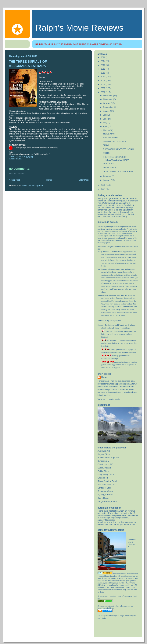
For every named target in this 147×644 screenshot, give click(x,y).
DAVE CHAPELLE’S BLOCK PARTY (119, 171)
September (109, 107)
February (108, 176)
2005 (103, 185)
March (106, 130)
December (108, 96)
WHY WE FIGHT (110, 138)
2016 (103, 57)
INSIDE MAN (109, 134)
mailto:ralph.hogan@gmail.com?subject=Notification (113, 519)
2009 (103, 81)
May (105, 123)
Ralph (104, 377)
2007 (103, 88)
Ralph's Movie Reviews (79, 28)
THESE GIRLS (109, 168)
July (105, 115)
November (108, 99)
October (107, 103)
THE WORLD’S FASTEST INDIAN (118, 149)
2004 (103, 189)
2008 (103, 84)
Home (49, 180)
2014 (103, 61)
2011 (103, 73)
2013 (103, 65)
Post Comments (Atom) (33, 186)
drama (18, 159)
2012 (103, 69)
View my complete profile (109, 399)
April (106, 126)
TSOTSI (106, 153)
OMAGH (107, 145)
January (107, 180)
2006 (103, 92)
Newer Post (14, 180)
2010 (103, 77)
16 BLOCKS (108, 164)
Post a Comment (17, 173)
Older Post (84, 180)
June (106, 119)
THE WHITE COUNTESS (114, 141)
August (107, 111)
